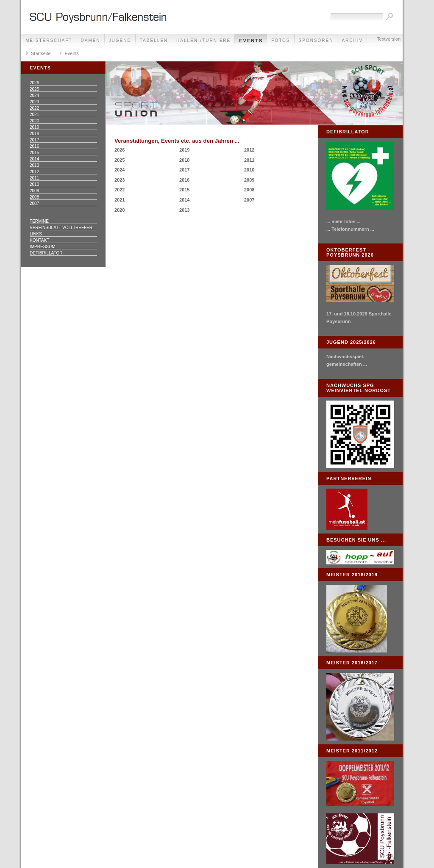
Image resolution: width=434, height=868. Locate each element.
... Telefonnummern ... (350, 229)
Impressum (43, 247)
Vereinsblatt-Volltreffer (61, 228)
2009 (34, 191)
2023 (34, 102)
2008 (34, 197)
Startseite (41, 53)
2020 (34, 121)
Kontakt (39, 240)
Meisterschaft (49, 40)
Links (36, 234)
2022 (34, 108)
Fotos (281, 40)
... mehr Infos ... (344, 221)
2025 (34, 89)
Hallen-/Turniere (203, 40)
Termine (39, 221)
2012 (34, 172)
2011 (34, 178)
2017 (34, 140)
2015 (34, 153)
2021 (34, 115)
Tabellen (154, 40)
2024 (34, 95)
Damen (90, 40)
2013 (34, 165)
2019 (34, 127)
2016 (34, 146)
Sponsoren (316, 40)
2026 (34, 83)
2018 (34, 134)
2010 (34, 184)
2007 (34, 203)
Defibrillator (46, 253)
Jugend (120, 40)
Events (251, 41)
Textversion (389, 39)
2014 (34, 159)
